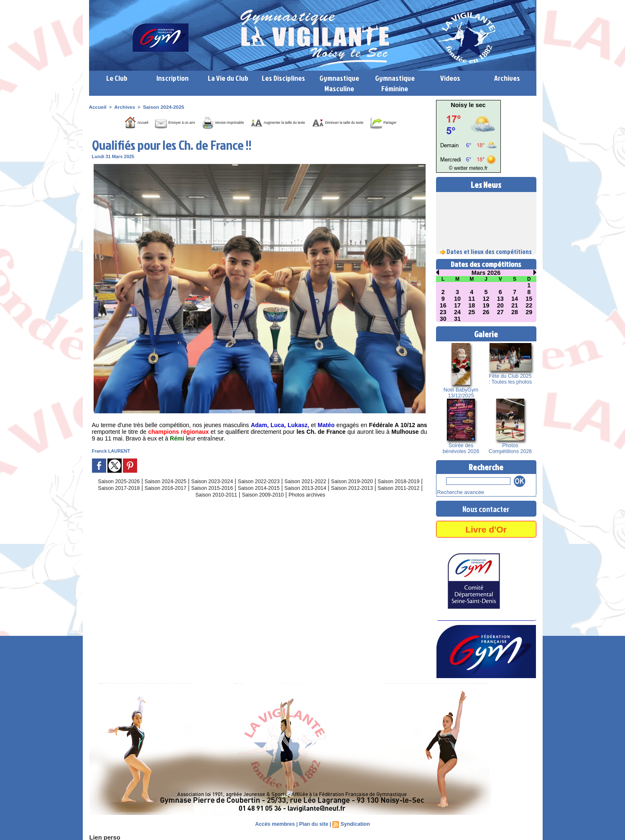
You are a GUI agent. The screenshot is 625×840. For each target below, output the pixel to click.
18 (472, 305)
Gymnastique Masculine (339, 83)
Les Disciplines (283, 78)
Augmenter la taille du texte (312, 122)
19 (486, 305)
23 (443, 312)
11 (472, 299)
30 (443, 319)
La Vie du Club (228, 78)
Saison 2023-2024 (223, 493)
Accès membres (276, 823)
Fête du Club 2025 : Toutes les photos (510, 379)
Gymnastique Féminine (395, 83)
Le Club (117, 78)
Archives (507, 78)
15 (529, 299)
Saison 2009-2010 (298, 506)
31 (457, 319)
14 (515, 299)
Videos (450, 78)
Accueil (97, 107)
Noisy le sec (468, 105)
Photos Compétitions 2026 (510, 448)
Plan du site (313, 823)
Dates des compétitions (486, 264)
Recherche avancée (458, 492)
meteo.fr (477, 168)
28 (515, 312)
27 (500, 312)
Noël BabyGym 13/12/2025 (461, 393)
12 (486, 299)
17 (457, 305)
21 (515, 305)
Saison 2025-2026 (118, 493)
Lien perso (103, 836)
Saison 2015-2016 (257, 499)
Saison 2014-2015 (309, 499)
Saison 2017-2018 (153, 499)
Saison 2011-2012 (194, 506)
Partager (270, 134)
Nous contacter (486, 508)
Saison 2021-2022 (327, 493)
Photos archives (348, 506)
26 (486, 312)
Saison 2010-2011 (246, 506)
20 (500, 305)
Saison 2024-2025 (159, 107)
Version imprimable (231, 122)
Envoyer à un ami (163, 122)
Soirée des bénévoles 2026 (461, 448)
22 (529, 305)
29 (529, 312)
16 (443, 305)
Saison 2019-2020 (380, 493)
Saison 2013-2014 (362, 499)
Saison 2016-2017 (205, 499)
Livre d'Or (486, 528)
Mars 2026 (486, 273)
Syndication (354, 823)
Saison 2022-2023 (275, 493)
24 (457, 312)
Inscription (172, 78)
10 (457, 299)
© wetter (460, 168)
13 (500, 299)
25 (472, 312)
